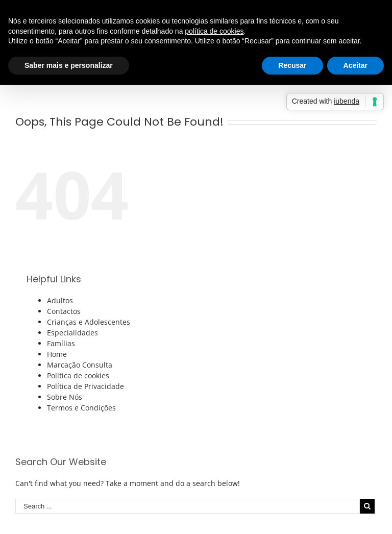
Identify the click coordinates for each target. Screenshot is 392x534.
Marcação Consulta (80, 365)
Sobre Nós (65, 397)
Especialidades (72, 333)
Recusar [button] (292, 65)
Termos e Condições (81, 408)
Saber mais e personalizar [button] (69, 65)
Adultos (60, 300)
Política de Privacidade (85, 386)
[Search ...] (188, 506)
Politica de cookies (78, 375)
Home (57, 354)
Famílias (61, 343)
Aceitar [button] (356, 65)
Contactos (64, 311)
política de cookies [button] (214, 31)
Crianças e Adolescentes (89, 322)
